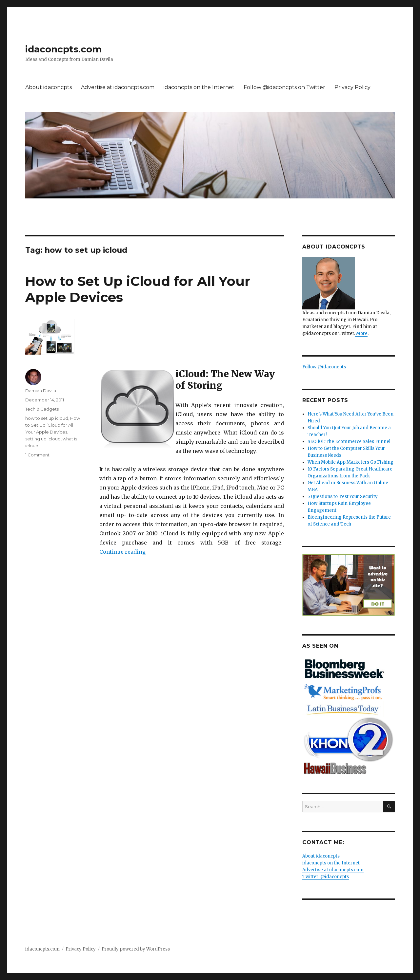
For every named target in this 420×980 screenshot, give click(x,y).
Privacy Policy (352, 87)
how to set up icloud (47, 418)
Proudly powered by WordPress (136, 949)
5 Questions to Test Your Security (343, 497)
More (361, 333)
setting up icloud (43, 439)
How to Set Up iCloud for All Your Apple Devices (53, 425)
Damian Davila (41, 391)
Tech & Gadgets (42, 409)
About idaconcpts (49, 87)
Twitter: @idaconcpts (326, 877)
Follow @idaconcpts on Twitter (284, 87)
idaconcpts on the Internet (199, 87)
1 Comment (37, 455)
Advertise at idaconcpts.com (118, 87)
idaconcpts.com (63, 49)
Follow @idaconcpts (324, 367)
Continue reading (122, 552)
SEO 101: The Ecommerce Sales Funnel (349, 442)
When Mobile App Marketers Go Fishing (350, 462)
